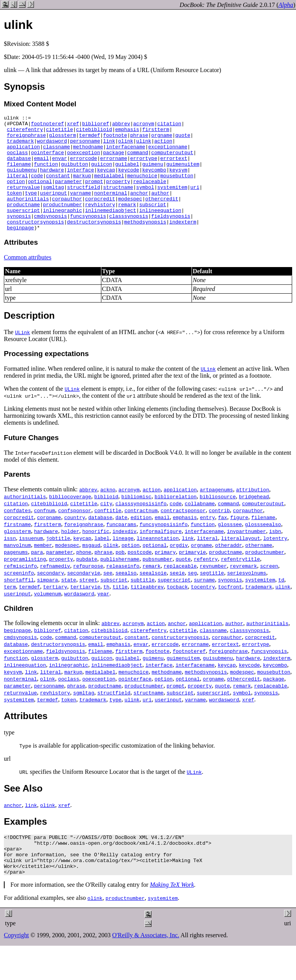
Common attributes (28, 280)
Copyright (16, 966)
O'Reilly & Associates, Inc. (146, 966)
